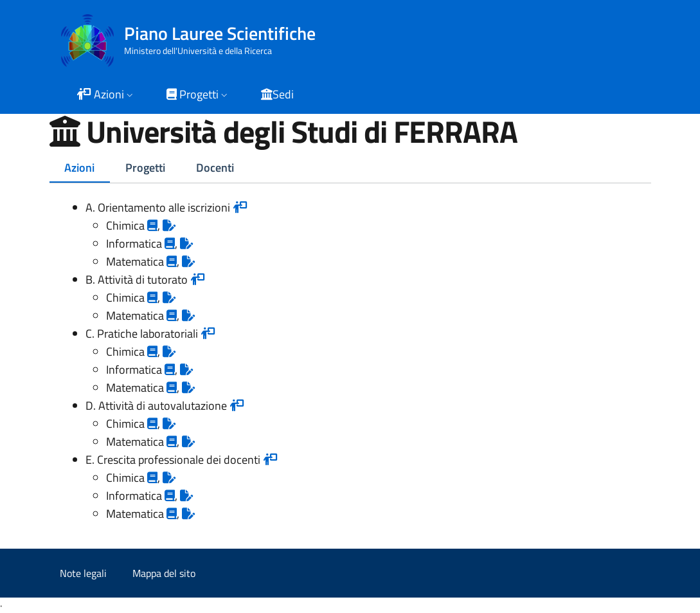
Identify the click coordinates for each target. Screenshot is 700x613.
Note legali (83, 573)
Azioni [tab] (79, 168)
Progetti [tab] (145, 168)
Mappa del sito (164, 573)
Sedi (277, 94)
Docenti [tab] (215, 168)
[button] (106, 96)
